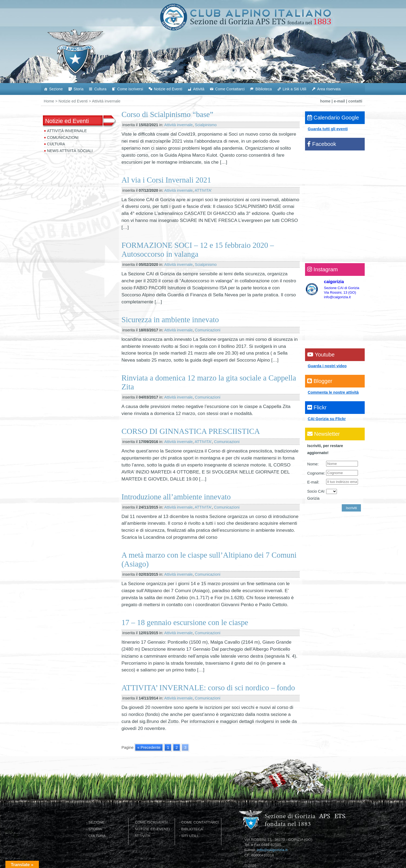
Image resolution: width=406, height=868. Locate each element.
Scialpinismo (206, 125)
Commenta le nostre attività (333, 392)
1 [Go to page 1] (168, 747)
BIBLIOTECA (192, 829)
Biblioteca (264, 89)
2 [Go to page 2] (177, 747)
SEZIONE (96, 822)
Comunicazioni (63, 138)
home (325, 101)
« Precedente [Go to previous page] (149, 747)
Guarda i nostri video (327, 366)
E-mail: (313, 482)
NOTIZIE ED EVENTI (152, 829)
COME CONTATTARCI (200, 822)
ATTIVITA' (203, 190)
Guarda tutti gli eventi (328, 129)
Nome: (313, 464)
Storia (79, 89)
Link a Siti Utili (295, 89)
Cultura (100, 89)
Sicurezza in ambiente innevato (170, 320)
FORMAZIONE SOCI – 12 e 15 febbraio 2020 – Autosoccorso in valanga (198, 250)
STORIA (95, 829)
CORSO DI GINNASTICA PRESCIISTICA (191, 431)
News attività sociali (70, 151)
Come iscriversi (130, 89)
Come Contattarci (230, 89)
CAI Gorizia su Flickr (327, 419)
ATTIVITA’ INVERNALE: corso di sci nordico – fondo (208, 688)
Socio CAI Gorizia (316, 495)
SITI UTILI (190, 836)
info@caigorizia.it (272, 850)
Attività (199, 89)
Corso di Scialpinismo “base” (167, 114)
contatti (355, 101)
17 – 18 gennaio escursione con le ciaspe (185, 622)
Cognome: (316, 473)
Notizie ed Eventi (168, 89)
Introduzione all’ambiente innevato (176, 497)
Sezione (56, 89)
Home (49, 101)
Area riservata (329, 89)
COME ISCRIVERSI (151, 822)
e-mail (339, 101)
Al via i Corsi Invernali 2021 (166, 180)
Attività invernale (67, 131)
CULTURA (97, 836)
